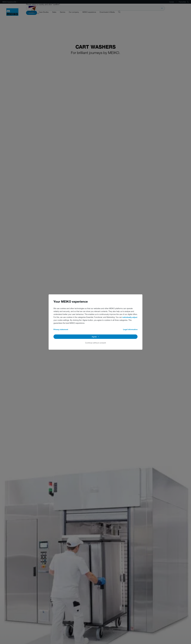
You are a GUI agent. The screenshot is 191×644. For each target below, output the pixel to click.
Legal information (130, 329)
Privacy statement (61, 329)
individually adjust (130, 317)
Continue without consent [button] (96, 343)
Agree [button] (94, 337)
